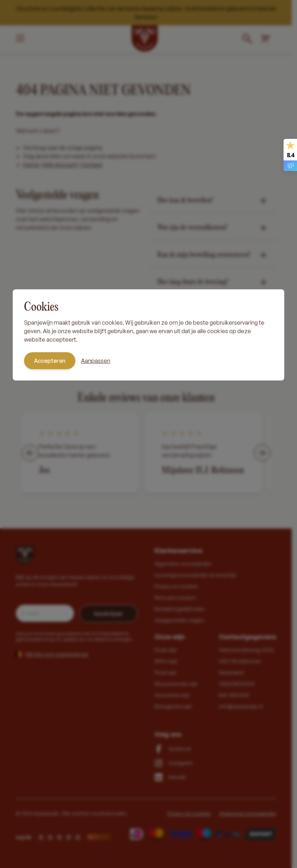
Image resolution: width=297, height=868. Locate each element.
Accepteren (50, 361)
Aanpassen (96, 361)
